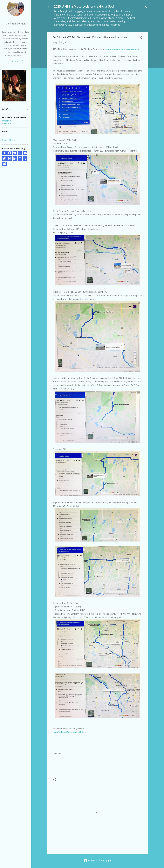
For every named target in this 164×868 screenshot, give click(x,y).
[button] (141, 38)
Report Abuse (8, 140)
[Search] (147, 8)
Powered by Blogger (98, 861)
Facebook (7, 124)
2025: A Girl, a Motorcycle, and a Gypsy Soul (84, 7)
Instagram (7, 121)
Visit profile (16, 62)
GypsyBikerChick (16, 24)
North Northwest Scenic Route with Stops (123, 49)
